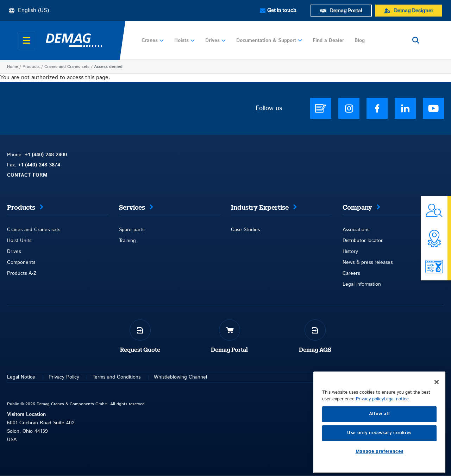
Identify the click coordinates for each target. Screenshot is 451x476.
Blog (360, 40)
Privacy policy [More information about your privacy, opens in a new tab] (370, 445)
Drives (215, 40)
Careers (351, 273)
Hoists (184, 40)
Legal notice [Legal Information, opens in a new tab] (396, 445)
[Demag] (74, 40)
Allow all (380, 460)
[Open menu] (26, 40)
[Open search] (416, 40)
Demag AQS (315, 350)
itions (135, 377)
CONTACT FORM (27, 175)
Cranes (153, 40)
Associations (356, 230)
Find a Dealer (328, 40)
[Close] (437, 428)
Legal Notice (21, 377)
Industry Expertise (260, 208)
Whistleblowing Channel (180, 377)
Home (12, 67)
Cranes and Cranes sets (67, 67)
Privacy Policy (64, 377)
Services (132, 208)
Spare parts (132, 230)
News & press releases (368, 262)
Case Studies (245, 230)
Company (357, 208)
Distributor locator (363, 241)
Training (127, 241)
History (350, 252)
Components (21, 262)
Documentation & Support (269, 40)
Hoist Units (19, 241)
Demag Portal (229, 350)
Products (31, 67)
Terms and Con (109, 377)
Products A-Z (22, 273)
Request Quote (140, 350)
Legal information (362, 284)
